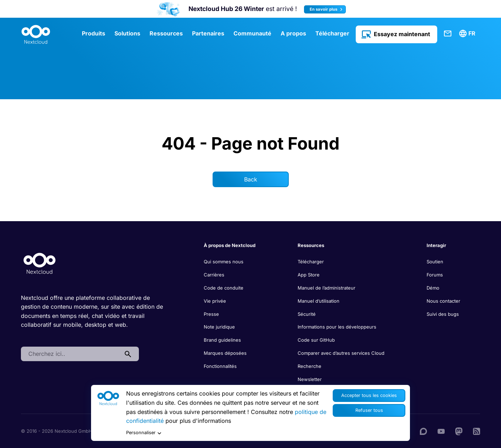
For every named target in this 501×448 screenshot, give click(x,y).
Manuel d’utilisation (319, 301)
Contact (448, 34)
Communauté (252, 33)
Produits (94, 33)
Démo (433, 288)
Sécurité (307, 314)
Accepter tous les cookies (369, 395)
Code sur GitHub (316, 340)
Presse (211, 314)
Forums (435, 275)
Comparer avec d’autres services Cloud (341, 353)
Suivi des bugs (443, 314)
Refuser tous (369, 410)
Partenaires (208, 33)
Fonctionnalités (220, 366)
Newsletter (310, 379)
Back (251, 179)
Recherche (309, 366)
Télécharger (332, 33)
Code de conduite (224, 288)
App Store (309, 275)
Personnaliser (144, 433)
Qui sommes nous (224, 262)
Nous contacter (443, 301)
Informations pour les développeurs (337, 327)
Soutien (435, 262)
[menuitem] (468, 34)
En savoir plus (327, 9)
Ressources (166, 33)
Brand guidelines (222, 340)
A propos (293, 33)
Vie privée (215, 301)
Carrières (214, 275)
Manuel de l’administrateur (327, 288)
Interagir (436, 245)
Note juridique (219, 327)
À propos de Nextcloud (230, 245)
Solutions (127, 33)
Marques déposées (225, 353)
